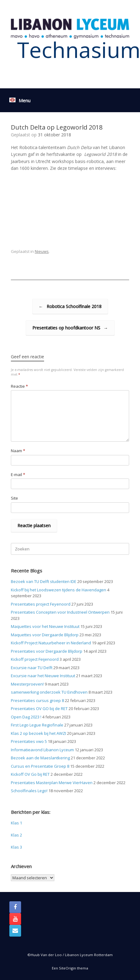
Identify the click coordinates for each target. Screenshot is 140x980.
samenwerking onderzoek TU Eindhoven (49, 692)
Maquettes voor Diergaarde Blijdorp (45, 635)
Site (14, 498)
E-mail (18, 475)
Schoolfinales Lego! (29, 791)
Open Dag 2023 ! (26, 717)
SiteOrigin (68, 968)
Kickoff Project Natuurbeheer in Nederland (51, 643)
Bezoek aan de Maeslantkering (40, 758)
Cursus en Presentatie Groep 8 (40, 766)
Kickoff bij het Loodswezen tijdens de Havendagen (59, 590)
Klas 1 (16, 823)
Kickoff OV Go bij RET (30, 774)
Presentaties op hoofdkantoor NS (70, 328)
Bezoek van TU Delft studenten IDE (44, 581)
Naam (18, 451)
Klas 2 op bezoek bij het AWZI (38, 733)
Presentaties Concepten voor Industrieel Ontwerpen (60, 612)
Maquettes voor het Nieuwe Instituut (45, 626)
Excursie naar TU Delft (32, 668)
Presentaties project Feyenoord (41, 604)
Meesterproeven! (27, 684)
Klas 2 (16, 835)
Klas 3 (16, 847)
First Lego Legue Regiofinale (37, 725)
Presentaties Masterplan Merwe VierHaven (52, 783)
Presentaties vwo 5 (29, 741)
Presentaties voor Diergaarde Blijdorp (47, 651)
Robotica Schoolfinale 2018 (70, 306)
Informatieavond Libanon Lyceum (42, 750)
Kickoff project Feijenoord (35, 659)
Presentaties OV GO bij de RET (39, 709)
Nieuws (42, 251)
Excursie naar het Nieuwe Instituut (43, 676)
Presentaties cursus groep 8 (37, 700)
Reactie (19, 386)
